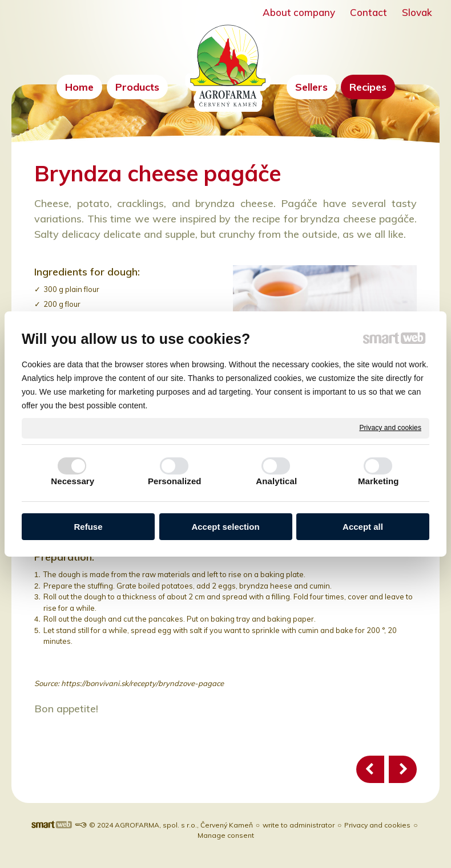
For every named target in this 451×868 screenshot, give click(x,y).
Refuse (88, 527)
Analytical (276, 481)
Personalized (175, 481)
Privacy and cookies (390, 428)
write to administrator (299, 825)
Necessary (73, 481)
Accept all (363, 527)
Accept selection (225, 527)
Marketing (378, 481)
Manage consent (226, 835)
